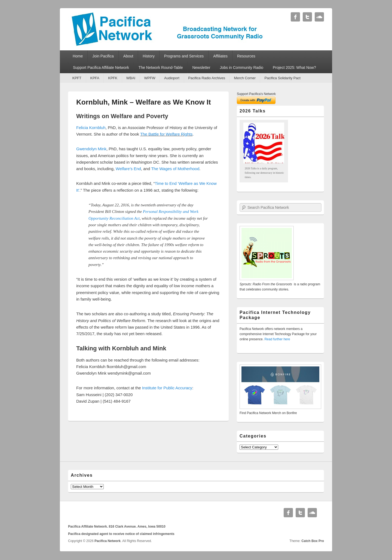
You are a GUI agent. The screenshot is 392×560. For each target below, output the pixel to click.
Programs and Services (184, 56)
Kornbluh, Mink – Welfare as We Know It (144, 102)
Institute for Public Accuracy (167, 388)
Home (78, 56)
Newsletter (201, 68)
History (149, 56)
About (128, 56)
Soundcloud (319, 17)
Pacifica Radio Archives (207, 78)
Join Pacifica (103, 56)
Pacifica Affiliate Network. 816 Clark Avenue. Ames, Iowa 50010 (117, 527)
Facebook (295, 17)
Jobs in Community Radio (242, 68)
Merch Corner (245, 78)
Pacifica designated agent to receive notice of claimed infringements (121, 534)
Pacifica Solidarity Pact (283, 78)
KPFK (113, 78)
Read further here (277, 339)
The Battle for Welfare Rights (166, 134)
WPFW (150, 78)
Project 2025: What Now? (294, 68)
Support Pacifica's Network (256, 94)
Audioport (172, 78)
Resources (246, 56)
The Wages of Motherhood (175, 169)
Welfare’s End (128, 169)
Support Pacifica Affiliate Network (101, 68)
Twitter (307, 17)
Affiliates (220, 56)
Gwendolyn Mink (91, 149)
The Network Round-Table (161, 68)
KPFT (77, 78)
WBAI (131, 78)
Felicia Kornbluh (91, 128)
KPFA (95, 78)
